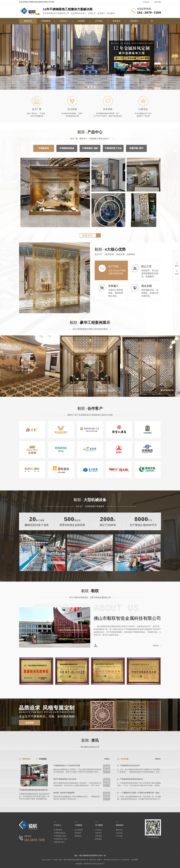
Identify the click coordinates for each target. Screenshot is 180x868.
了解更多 (156, 646)
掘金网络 (135, 860)
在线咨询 (146, 2)
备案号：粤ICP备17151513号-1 (109, 860)
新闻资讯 (117, 21)
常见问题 (125, 759)
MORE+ (107, 759)
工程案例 (81, 21)
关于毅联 (99, 825)
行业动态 (43, 759)
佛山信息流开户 (99, 864)
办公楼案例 (79, 830)
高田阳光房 (88, 864)
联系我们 (134, 21)
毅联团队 (99, 839)
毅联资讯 (26, 759)
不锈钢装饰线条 (67, 148)
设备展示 (99, 833)
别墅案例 (78, 836)
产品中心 (63, 21)
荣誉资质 (99, 836)
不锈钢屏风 (46, 21)
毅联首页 (28, 21)
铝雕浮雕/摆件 (136, 148)
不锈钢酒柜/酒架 (90, 148)
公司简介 (99, 830)
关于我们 (99, 21)
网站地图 (158, 2)
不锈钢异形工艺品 (113, 148)
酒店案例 (78, 833)
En (152, 21)
